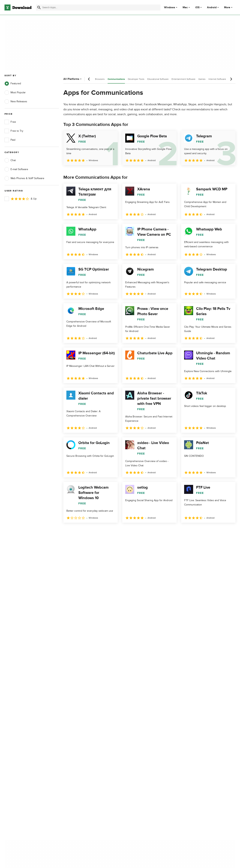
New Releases (16, 102)
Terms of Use (140, 713)
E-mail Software (16, 169)
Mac (185, 7)
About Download (78, 706)
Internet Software (217, 79)
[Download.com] (18, 7)
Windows (170, 7)
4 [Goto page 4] (96, 531)
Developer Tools (136, 79)
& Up (21, 199)
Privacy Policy (140, 706)
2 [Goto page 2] (77, 531)
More (229, 7)
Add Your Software (79, 713)
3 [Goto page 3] (87, 531)
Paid (10, 140)
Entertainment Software (183, 79)
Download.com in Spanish (83, 726)
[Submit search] (39, 7)
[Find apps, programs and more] (98, 7)
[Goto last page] (229, 531)
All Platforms (73, 79)
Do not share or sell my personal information (146, 727)
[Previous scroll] (89, 79)
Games (202, 79)
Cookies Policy (141, 719)
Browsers (100, 79)
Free (10, 122)
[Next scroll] (231, 79)
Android (212, 7)
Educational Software (158, 79)
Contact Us (75, 719)
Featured (13, 84)
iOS (197, 7)
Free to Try (14, 131)
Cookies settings (142, 736)
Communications (116, 79)
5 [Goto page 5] (106, 531)
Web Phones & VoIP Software (24, 178)
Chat (10, 160)
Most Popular (15, 93)
